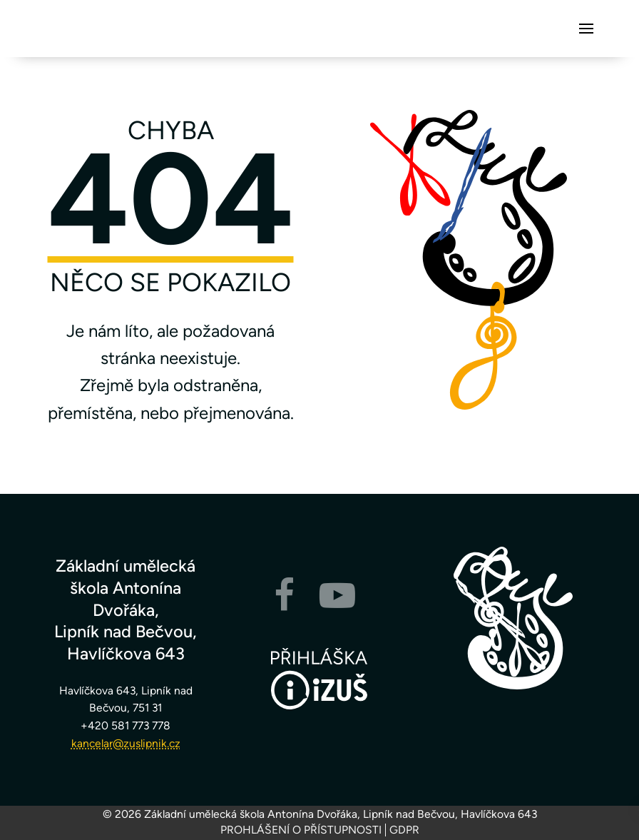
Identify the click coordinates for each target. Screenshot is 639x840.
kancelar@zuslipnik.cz (126, 743)
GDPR (404, 830)
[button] (586, 29)
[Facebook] (284, 604)
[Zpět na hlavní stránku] (513, 618)
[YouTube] (337, 604)
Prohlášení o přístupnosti (301, 830)
